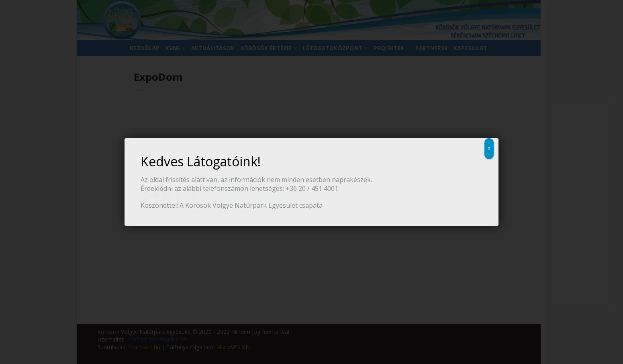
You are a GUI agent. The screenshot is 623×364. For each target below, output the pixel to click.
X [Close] (489, 148)
